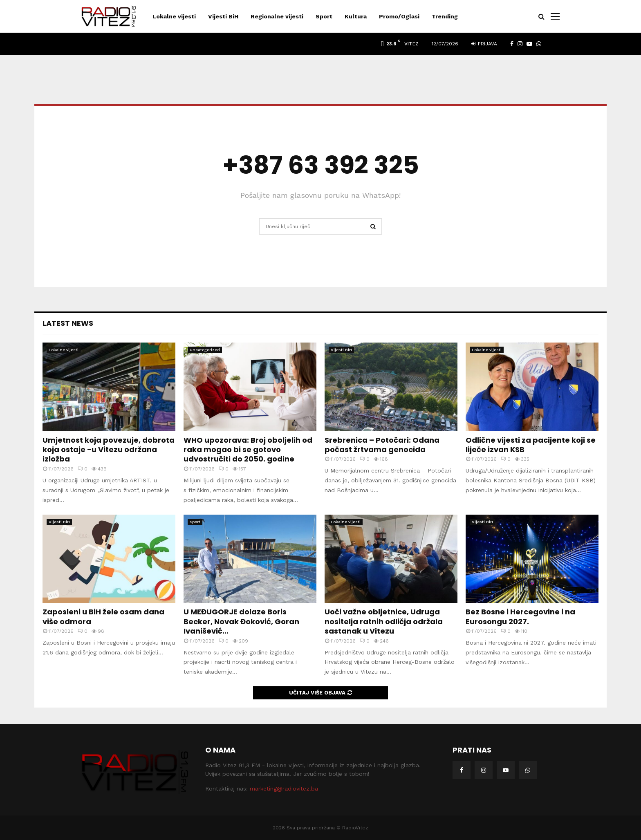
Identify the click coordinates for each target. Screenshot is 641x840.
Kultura (356, 16)
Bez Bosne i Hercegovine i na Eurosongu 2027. (520, 616)
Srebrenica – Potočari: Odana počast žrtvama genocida (382, 445)
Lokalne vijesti (174, 16)
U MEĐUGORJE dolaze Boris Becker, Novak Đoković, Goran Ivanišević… (241, 621)
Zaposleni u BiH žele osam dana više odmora (103, 616)
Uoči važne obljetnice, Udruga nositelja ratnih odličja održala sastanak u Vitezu (384, 621)
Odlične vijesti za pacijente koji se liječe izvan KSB (531, 445)
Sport (324, 16)
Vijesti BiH (223, 16)
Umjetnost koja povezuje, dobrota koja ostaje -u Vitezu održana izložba (109, 450)
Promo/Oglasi (399, 16)
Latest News (68, 323)
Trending (445, 16)
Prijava (484, 44)
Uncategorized (205, 350)
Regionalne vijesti (277, 16)
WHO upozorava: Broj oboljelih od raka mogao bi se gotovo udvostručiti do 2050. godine (248, 450)
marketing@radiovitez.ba (284, 788)
